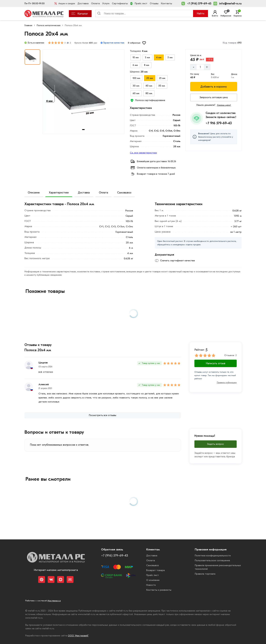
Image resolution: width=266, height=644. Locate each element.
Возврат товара (155, 570)
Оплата (95, 3)
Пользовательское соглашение (212, 560)
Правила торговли (205, 574)
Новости (151, 585)
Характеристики (59, 193)
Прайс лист (139, 4)
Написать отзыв (216, 363)
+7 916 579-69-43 (219, 123)
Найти (201, 14)
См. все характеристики (143, 153)
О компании (153, 580)
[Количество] (200, 67)
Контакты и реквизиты (159, 590)
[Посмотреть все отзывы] (103, 415)
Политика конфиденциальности (213, 556)
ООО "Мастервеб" (78, 636)
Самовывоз (124, 193)
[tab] (83, 130)
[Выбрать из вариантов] (136, 57)
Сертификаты (120, 3)
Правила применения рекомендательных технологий (218, 567)
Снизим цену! (224, 105)
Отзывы (154, 3)
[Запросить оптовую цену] (214, 97)
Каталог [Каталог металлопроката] (80, 14)
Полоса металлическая (49, 25)
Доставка (83, 3)
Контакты (167, 3)
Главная (28, 25)
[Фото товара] (83, 92)
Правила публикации (227, 383)
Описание (34, 193)
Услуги (106, 3)
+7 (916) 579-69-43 (199, 4)
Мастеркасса (54, 601)
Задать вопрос (215, 444)
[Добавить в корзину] (214, 87)
